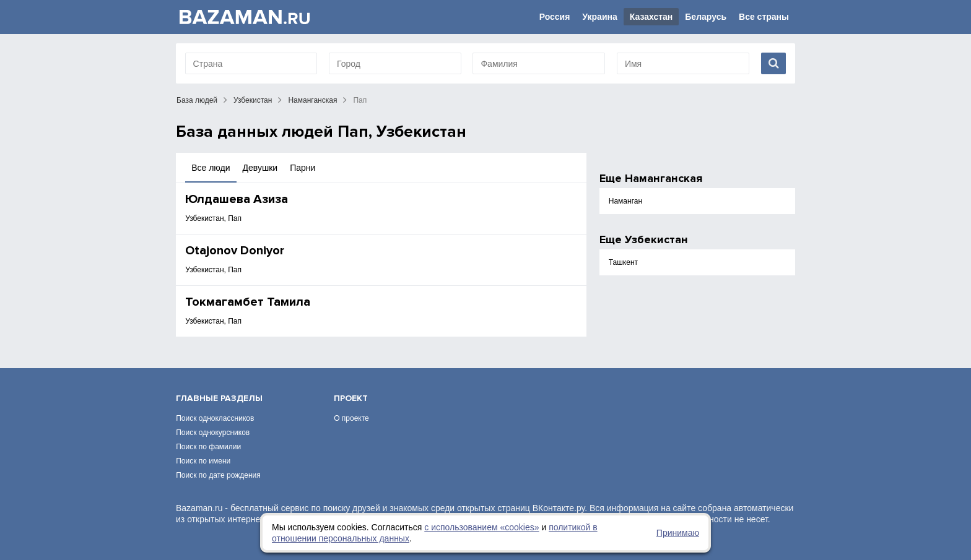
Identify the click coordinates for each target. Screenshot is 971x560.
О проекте (351, 418)
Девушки (260, 168)
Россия (555, 17)
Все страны (764, 17)
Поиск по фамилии (208, 447)
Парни (303, 168)
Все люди (211, 168)
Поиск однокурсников (213, 433)
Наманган (625, 201)
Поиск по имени (203, 461)
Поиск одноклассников (215, 418)
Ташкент (623, 262)
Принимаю (678, 533)
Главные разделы (219, 398)
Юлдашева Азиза (237, 199)
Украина (599, 17)
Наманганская (312, 100)
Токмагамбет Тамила (248, 302)
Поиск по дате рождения (218, 475)
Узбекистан (253, 100)
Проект (351, 398)
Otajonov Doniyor (235, 251)
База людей (197, 100)
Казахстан (651, 17)
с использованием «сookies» (481, 527)
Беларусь (706, 17)
